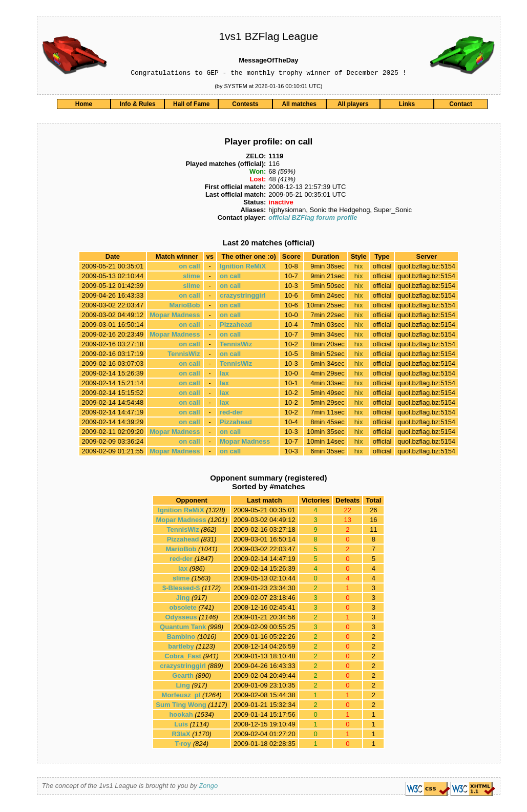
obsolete (183, 609)
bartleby (181, 648)
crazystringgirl (243, 297)
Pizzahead (236, 326)
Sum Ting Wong (181, 706)
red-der (231, 414)
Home (84, 106)
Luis (181, 726)
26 (373, 512)
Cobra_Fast (183, 658)
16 (373, 521)
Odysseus (181, 619)
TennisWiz (236, 346)
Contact (461, 106)
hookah (181, 716)
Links (407, 106)
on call (189, 268)
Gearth (183, 677)
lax (224, 375)
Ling (183, 687)
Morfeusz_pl (181, 696)
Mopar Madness (175, 316)
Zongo (208, 787)
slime (191, 277)
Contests (245, 106)
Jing (183, 599)
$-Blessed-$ (181, 589)
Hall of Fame (191, 106)
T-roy (183, 745)
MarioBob (185, 307)
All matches (299, 106)
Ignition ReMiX (243, 268)
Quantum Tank (183, 628)
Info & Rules (138, 106)
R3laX (181, 735)
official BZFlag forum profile (313, 219)
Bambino (181, 638)
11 (373, 531)
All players (353, 106)
